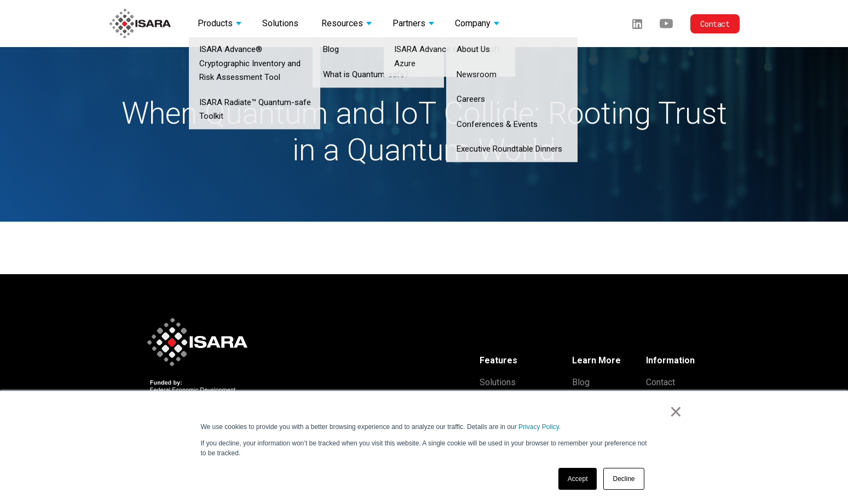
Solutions (498, 382)
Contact (715, 24)
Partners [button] (409, 23)
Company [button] (473, 23)
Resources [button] (342, 23)
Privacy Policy (539, 427)
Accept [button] (578, 479)
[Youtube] (666, 23)
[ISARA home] (140, 24)
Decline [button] (624, 479)
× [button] (676, 412)
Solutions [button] (280, 23)
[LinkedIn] (637, 23)
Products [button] (215, 23)
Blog (581, 382)
